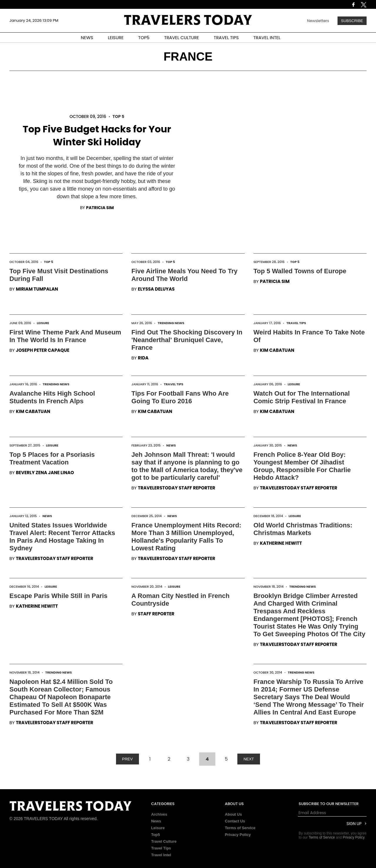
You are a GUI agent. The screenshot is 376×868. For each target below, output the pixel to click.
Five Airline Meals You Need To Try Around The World (184, 275)
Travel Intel (161, 855)
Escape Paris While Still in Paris (58, 596)
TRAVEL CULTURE (182, 38)
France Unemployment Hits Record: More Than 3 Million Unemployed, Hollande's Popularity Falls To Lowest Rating (186, 537)
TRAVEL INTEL (267, 38)
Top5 (155, 835)
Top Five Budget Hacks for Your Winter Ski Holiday (97, 135)
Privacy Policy (238, 835)
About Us (234, 814)
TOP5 (144, 38)
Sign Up (354, 824)
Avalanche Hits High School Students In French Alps (52, 397)
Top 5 (118, 116)
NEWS (87, 38)
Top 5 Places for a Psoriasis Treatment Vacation (52, 458)
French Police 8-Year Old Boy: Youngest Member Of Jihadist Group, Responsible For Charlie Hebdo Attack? (302, 466)
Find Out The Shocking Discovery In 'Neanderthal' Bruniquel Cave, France (187, 340)
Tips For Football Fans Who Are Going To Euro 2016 (180, 397)
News (171, 445)
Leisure (43, 323)
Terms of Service (240, 828)
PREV (127, 759)
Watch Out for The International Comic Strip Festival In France (302, 397)
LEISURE (116, 38)
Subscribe (352, 21)
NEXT (249, 759)
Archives (159, 814)
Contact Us (235, 821)
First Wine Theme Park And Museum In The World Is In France (65, 336)
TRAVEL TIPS (226, 38)
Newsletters (318, 21)
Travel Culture (164, 841)
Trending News (171, 323)
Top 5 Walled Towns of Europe (300, 271)
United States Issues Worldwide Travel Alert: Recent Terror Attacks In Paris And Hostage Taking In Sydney (62, 537)
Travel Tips (296, 323)
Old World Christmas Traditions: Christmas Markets (303, 529)
